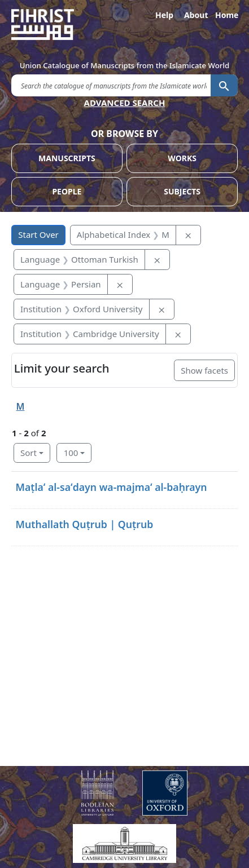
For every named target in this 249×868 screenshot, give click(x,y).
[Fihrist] (124, 25)
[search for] (111, 85)
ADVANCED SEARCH (125, 103)
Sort (29, 453)
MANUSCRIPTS (67, 158)
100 (71, 453)
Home (226, 15)
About (195, 15)
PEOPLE (67, 191)
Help (164, 15)
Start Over (38, 234)
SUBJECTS (182, 191)
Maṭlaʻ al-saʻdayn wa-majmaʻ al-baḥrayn (112, 487)
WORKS (182, 158)
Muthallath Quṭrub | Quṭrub (85, 524)
